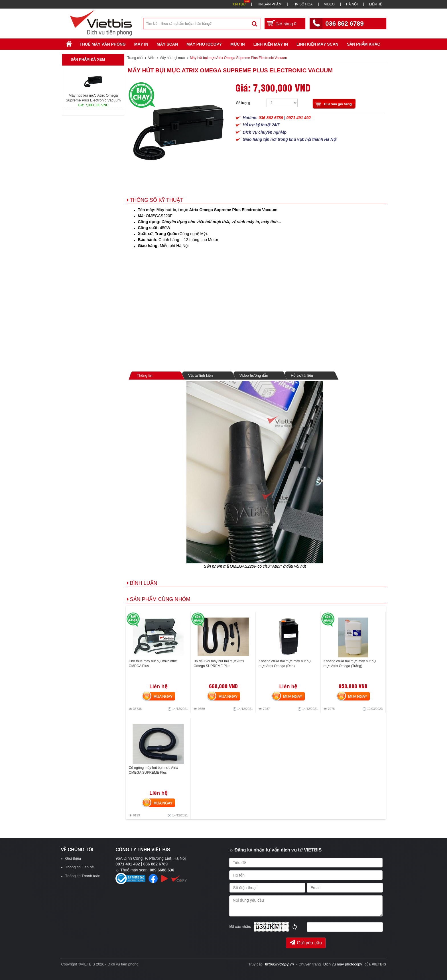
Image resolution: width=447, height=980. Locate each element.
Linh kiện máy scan (317, 44)
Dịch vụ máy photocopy (343, 964)
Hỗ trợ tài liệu (302, 375)
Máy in (141, 44)
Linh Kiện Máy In (271, 44)
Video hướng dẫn (254, 375)
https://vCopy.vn (279, 964)
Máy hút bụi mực (172, 210)
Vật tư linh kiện (201, 375)
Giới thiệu (73, 858)
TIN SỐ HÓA (303, 4)
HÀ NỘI (352, 4)
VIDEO (329, 4)
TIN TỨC (239, 4)
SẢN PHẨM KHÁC (364, 44)
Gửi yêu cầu (306, 942)
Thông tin (144, 375)
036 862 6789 (345, 24)
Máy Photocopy (204, 44)
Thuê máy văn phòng (103, 44)
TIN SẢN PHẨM (269, 4)
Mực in (238, 44)
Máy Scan (167, 44)
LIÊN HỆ (376, 4)
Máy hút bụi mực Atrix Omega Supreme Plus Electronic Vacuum (230, 70)
